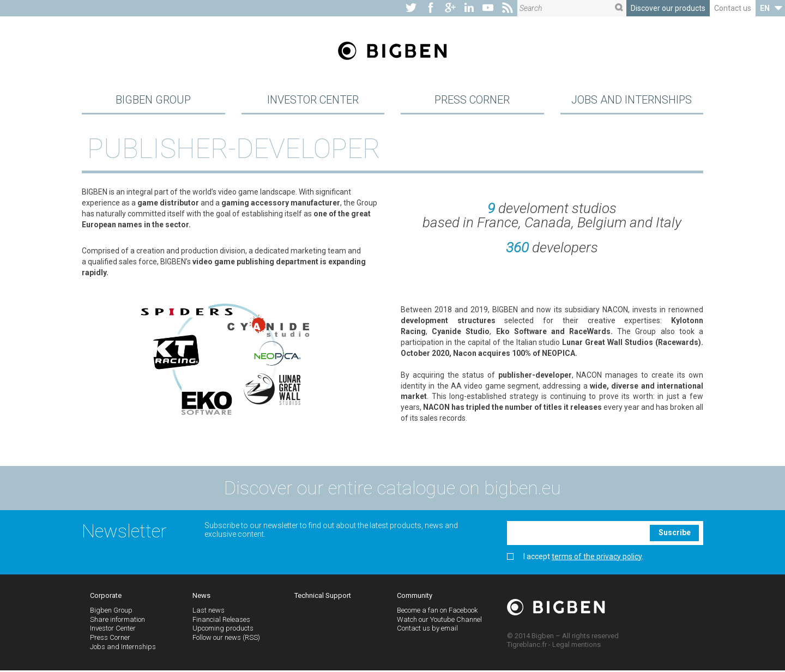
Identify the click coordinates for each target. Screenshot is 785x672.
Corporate (106, 597)
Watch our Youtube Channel (439, 620)
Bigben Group (153, 100)
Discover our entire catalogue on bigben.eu (392, 489)
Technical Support (323, 597)
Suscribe (675, 534)
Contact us (733, 8)
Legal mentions (576, 646)
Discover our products (668, 8)
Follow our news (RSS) (226, 639)
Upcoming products (223, 630)
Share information (117, 620)
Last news (209, 611)
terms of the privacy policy (597, 558)
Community (415, 597)
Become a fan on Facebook (437, 611)
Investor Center (313, 100)
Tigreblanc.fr (527, 646)
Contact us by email (427, 630)
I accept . (575, 558)
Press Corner (472, 100)
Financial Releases (221, 620)
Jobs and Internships (632, 100)
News (201, 597)
